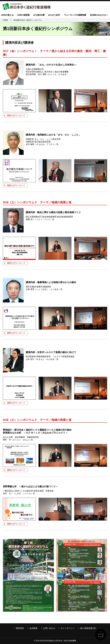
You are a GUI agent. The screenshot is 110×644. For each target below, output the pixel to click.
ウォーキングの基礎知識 (75, 15)
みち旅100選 (39, 15)
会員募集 (34, 628)
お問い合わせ (49, 628)
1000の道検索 (23, 15)
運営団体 (20, 628)
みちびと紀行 (54, 15)
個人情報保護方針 (88, 628)
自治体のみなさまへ (99, 15)
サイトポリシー (68, 628)
